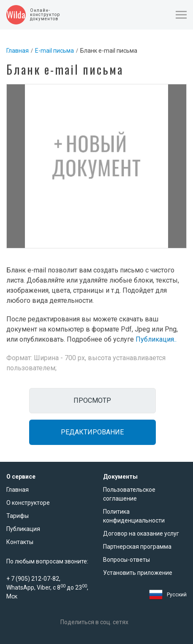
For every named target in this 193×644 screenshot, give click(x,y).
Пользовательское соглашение (129, 494)
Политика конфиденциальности (134, 516)
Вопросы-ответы (126, 560)
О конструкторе (28, 503)
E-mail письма (54, 51)
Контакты (20, 542)
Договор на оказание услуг (141, 534)
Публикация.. (156, 339)
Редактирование (92, 432)
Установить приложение (138, 573)
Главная (18, 51)
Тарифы (18, 516)
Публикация (23, 529)
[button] (181, 15)
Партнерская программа (137, 547)
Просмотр (92, 400)
